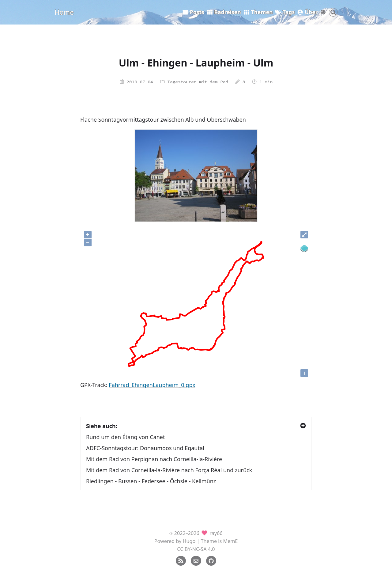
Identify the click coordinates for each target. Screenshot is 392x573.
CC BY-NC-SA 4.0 (196, 549)
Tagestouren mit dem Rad (198, 82)
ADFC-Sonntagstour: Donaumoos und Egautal (145, 448)
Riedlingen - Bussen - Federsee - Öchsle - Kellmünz (151, 481)
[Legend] (304, 249)
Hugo (189, 541)
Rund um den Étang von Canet (125, 437)
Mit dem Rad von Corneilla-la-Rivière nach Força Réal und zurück (169, 470)
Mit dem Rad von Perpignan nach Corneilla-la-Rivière (154, 459)
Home (64, 12)
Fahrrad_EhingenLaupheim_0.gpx (152, 385)
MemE (230, 541)
